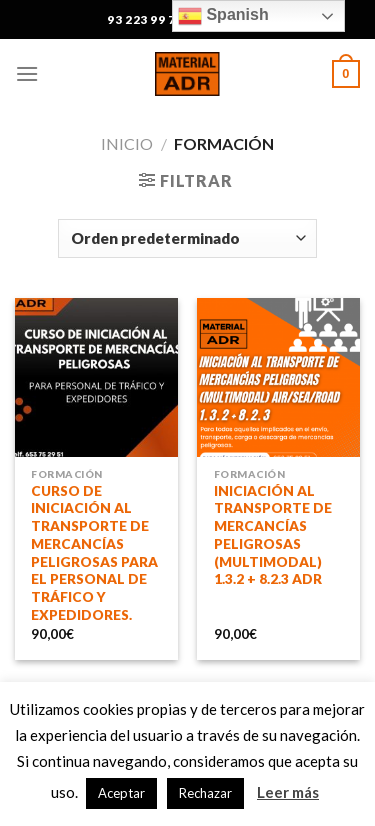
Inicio (127, 143)
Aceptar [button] (121, 793)
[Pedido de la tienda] (187, 238)
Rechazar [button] (205, 793)
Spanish (223, 16)
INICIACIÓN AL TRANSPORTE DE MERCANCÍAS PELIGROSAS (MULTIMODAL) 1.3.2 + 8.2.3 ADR (273, 535)
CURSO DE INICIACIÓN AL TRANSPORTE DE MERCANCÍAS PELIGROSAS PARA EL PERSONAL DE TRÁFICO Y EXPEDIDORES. (94, 553)
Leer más (288, 792)
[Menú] (27, 73)
